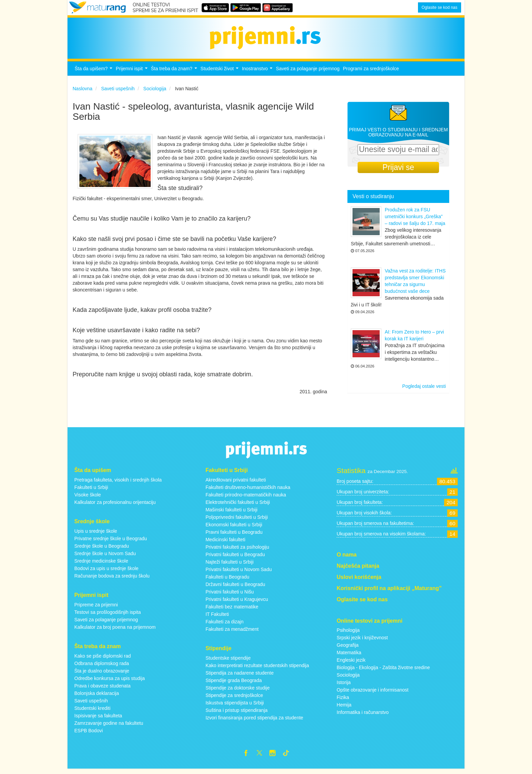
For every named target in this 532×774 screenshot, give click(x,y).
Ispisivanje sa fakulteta (98, 719)
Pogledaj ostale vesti (424, 390)
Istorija (344, 686)
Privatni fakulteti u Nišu (230, 596)
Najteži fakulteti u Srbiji (230, 566)
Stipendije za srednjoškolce (234, 699)
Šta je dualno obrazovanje (102, 675)
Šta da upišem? (94, 74)
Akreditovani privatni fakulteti (236, 484)
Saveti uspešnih (91, 704)
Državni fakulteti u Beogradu (235, 588)
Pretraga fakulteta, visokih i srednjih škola (118, 484)
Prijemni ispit (132, 74)
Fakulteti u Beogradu (227, 581)
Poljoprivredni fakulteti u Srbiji (237, 521)
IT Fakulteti (217, 618)
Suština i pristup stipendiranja (237, 714)
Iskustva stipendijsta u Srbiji (235, 706)
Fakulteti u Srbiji (91, 491)
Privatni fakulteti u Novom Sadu (239, 573)
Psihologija (348, 634)
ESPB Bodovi (89, 734)
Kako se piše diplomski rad (103, 660)
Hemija (344, 709)
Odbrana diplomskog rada (102, 667)
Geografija (348, 649)
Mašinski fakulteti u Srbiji (232, 513)
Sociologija (348, 679)
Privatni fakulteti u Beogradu (235, 558)
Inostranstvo (258, 74)
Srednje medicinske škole (101, 565)
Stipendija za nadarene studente (240, 677)
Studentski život (220, 74)
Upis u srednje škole (96, 535)
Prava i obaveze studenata (102, 690)
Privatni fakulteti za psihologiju (237, 551)
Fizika (343, 701)
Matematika (349, 657)
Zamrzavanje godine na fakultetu (109, 727)
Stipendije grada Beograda (234, 684)
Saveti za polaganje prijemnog (308, 72)
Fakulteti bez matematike (232, 610)
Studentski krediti (92, 712)
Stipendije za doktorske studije (238, 692)
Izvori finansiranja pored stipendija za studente (254, 721)
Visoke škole (88, 498)
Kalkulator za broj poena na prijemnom (115, 631)
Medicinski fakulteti (226, 543)
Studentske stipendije (228, 662)
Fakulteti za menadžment (232, 633)
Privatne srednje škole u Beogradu (111, 542)
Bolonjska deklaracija (97, 697)
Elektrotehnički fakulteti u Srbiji (238, 506)
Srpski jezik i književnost (362, 642)
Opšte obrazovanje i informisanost (373, 694)
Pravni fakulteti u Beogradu (234, 536)
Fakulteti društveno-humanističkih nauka (248, 491)
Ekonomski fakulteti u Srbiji (234, 528)
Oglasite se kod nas (440, 7)
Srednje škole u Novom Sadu (105, 557)
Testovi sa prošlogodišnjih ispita (108, 616)
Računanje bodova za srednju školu (112, 580)
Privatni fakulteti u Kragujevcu (237, 603)
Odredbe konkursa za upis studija (110, 682)
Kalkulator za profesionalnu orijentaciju (115, 506)
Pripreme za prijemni (96, 608)
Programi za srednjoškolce (371, 72)
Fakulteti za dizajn (225, 625)
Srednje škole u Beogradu (102, 550)
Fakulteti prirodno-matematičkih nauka (246, 498)
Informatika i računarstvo (363, 716)
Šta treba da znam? (175, 74)
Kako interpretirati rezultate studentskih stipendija (257, 669)
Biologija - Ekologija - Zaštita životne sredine (383, 672)
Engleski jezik (351, 664)
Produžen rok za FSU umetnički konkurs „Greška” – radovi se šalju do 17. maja (415, 221)
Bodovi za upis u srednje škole (106, 572)
